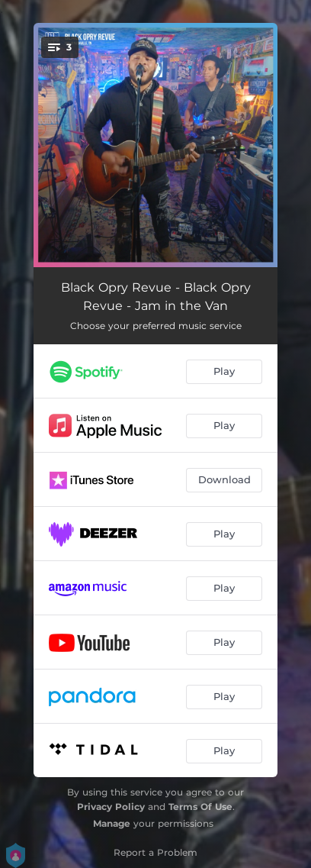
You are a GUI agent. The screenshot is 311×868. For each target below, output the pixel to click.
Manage (112, 823)
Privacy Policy (111, 807)
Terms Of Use (200, 807)
